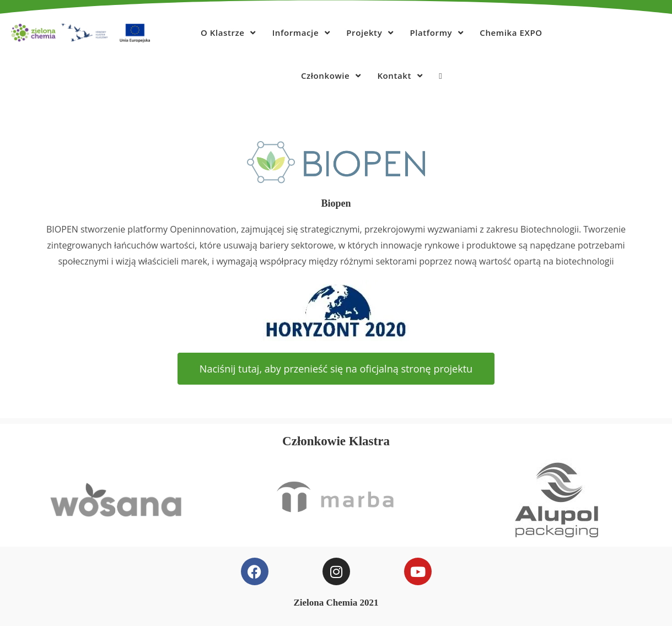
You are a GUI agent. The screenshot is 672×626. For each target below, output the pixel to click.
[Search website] (440, 75)
